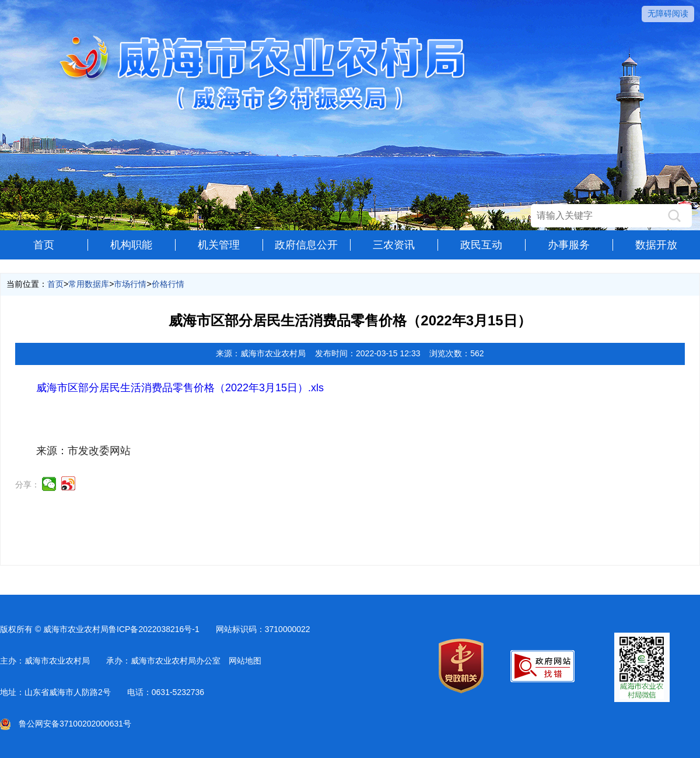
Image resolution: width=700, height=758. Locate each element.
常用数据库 (89, 284)
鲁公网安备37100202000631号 (66, 724)
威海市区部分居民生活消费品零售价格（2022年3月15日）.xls (180, 388)
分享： (27, 485)
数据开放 (656, 245)
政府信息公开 (306, 245)
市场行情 (130, 284)
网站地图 (245, 661)
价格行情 (168, 284)
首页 (44, 245)
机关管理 (219, 245)
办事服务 (569, 245)
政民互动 (481, 245)
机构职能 (131, 245)
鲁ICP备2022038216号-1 (154, 629)
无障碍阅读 (668, 13)
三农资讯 (394, 245)
